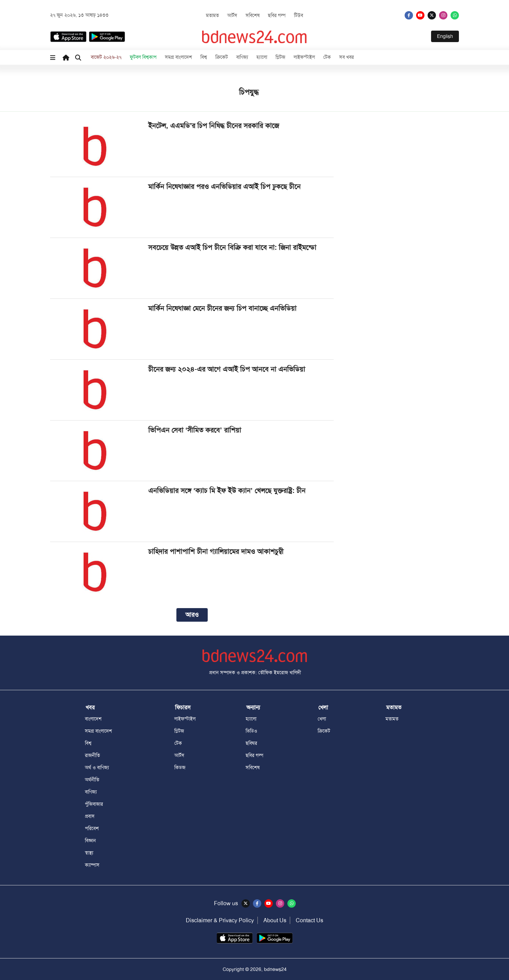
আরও (192, 615)
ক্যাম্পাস (92, 865)
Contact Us (309, 920)
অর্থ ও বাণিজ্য (97, 767)
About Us (275, 920)
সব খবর (347, 57)
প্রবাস (90, 816)
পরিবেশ (92, 828)
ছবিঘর (251, 743)
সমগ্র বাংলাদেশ (178, 57)
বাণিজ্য (242, 57)
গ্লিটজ (280, 57)
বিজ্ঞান (90, 840)
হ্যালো (262, 57)
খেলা (322, 719)
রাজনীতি (92, 755)
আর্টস (232, 15)
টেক (327, 57)
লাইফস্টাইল (304, 57)
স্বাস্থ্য (89, 853)
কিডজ (180, 767)
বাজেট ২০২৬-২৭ (106, 57)
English (445, 36)
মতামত (212, 15)
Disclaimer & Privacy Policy (220, 920)
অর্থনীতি (92, 780)
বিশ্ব (204, 57)
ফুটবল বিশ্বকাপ (143, 57)
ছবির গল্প (277, 15)
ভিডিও (251, 731)
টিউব (299, 15)
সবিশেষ (253, 15)
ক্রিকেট (222, 57)
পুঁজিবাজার (94, 804)
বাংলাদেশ (93, 719)
